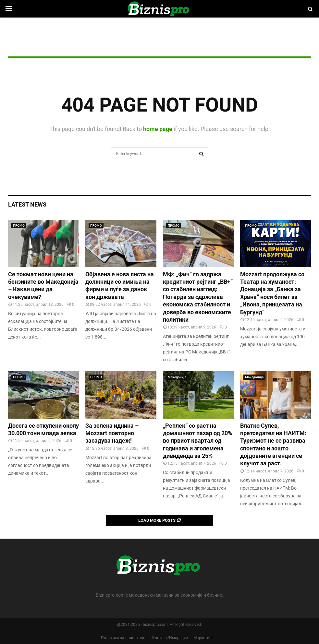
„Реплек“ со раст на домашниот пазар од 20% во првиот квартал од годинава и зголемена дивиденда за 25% (197, 441)
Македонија (177, 377)
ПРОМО (19, 226)
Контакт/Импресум (170, 638)
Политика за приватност (124, 638)
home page (158, 129)
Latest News (27, 204)
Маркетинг (203, 638)
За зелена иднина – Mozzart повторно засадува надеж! (112, 433)
